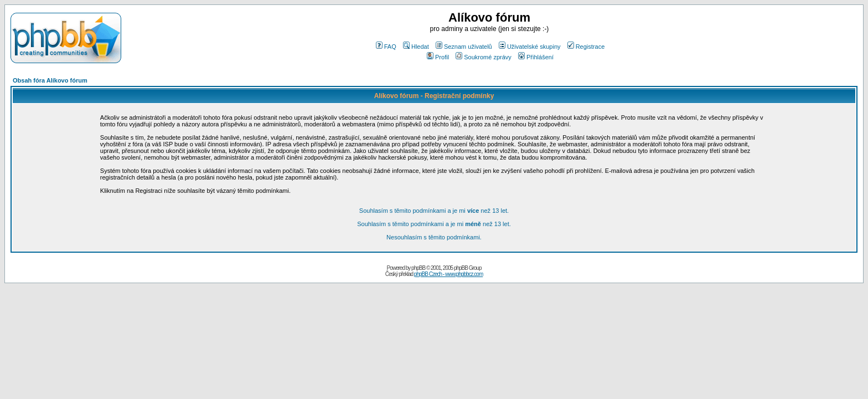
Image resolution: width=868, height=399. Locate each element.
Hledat (416, 47)
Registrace (586, 47)
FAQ (386, 47)
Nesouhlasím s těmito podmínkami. (434, 237)
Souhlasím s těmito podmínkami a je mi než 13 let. (434, 211)
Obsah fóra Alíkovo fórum (50, 80)
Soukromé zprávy (484, 57)
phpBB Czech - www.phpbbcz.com (448, 274)
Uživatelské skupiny (530, 47)
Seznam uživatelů (464, 47)
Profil (438, 57)
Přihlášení (536, 57)
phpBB (418, 268)
